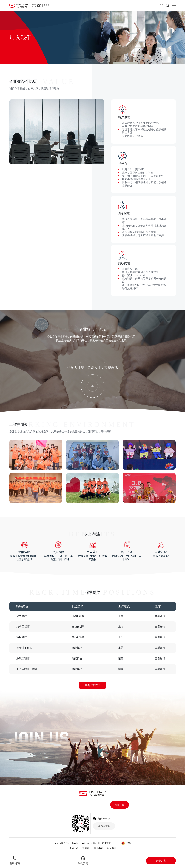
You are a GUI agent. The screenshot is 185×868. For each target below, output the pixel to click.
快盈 (116, 843)
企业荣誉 (106, 843)
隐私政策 (99, 848)
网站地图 (112, 848)
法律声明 (86, 848)
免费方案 (161, 861)
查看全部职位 (92, 685)
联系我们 (73, 848)
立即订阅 (120, 805)
